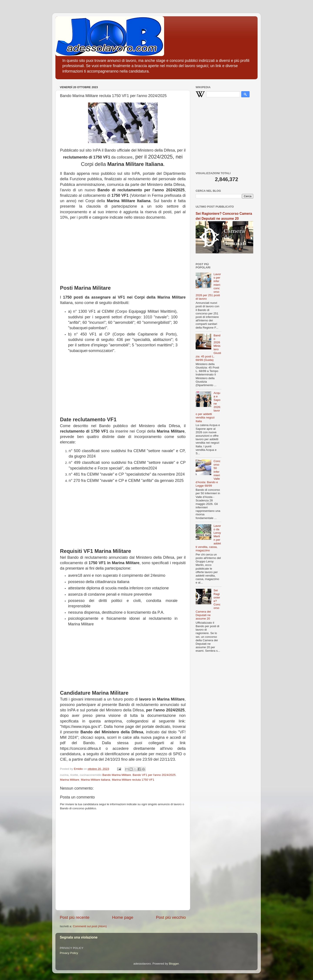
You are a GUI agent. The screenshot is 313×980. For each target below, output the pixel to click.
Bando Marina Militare (117, 775)
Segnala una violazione (79, 937)
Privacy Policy (69, 953)
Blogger (174, 964)
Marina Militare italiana (96, 780)
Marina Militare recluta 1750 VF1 (133, 780)
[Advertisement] (123, 251)
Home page (123, 917)
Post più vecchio (171, 917)
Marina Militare (70, 780)
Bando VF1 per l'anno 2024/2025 (154, 775)
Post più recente (75, 917)
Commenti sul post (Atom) (90, 926)
